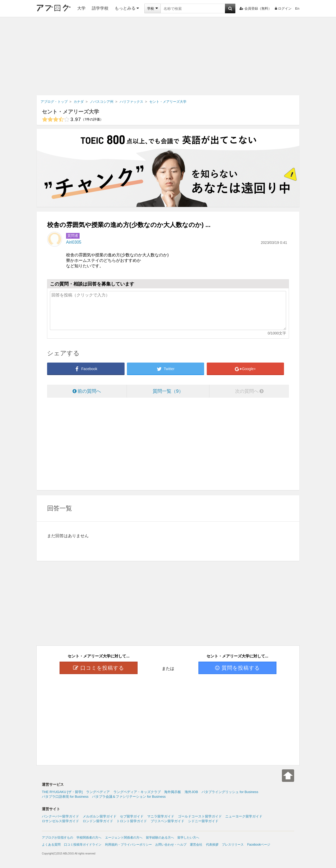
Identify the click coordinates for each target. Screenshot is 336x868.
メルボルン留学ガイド (100, 816)
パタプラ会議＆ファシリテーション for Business (129, 797)
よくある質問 (51, 845)
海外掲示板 (173, 792)
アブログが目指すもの (57, 838)
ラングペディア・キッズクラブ (137, 792)
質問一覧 (168, 391)
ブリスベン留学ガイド (167, 821)
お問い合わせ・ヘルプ (171, 845)
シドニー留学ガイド (203, 821)
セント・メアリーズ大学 (70, 112)
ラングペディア (98, 792)
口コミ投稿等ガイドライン (83, 845)
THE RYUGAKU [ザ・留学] (62, 792)
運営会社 (196, 845)
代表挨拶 (212, 845)
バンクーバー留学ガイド (60, 816)
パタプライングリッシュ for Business (230, 792)
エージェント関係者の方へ (124, 838)
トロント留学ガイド (132, 821)
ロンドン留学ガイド (98, 821)
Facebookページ (259, 845)
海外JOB (191, 792)
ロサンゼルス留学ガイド (60, 821)
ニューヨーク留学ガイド (244, 816)
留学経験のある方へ (160, 838)
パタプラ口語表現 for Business (65, 797)
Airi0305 (74, 242)
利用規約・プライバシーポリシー (128, 845)
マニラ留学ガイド (161, 816)
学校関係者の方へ (89, 838)
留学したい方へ (188, 838)
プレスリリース (233, 845)
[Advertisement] (168, 56)
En (297, 8)
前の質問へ (87, 391)
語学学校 (100, 8)
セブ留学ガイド (132, 816)
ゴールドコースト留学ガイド (200, 816)
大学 (81, 8)
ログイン (283, 8)
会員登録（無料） (256, 8)
